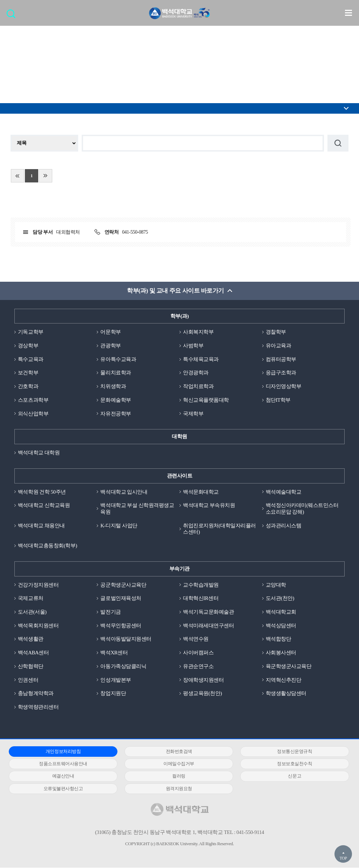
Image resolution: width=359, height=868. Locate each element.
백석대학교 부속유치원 (209, 506)
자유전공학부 (116, 414)
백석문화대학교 (201, 492)
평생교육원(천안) (202, 694)
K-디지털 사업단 (119, 526)
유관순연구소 (198, 667)
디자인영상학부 (284, 386)
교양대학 (276, 585)
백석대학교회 (281, 612)
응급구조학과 (281, 373)
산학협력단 (31, 667)
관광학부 (110, 346)
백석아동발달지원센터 (126, 639)
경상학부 (28, 346)
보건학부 (28, 373)
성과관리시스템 (284, 526)
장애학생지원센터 (203, 680)
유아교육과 (279, 346)
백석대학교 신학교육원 (44, 506)
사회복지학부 (198, 332)
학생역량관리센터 (38, 707)
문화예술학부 (116, 400)
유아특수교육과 (118, 359)
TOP (343, 858)
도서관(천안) (280, 599)
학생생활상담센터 (286, 694)
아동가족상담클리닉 (123, 667)
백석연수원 (196, 639)
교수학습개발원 (201, 585)
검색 (13, 16)
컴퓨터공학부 (281, 359)
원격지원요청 (175, 789)
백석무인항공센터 (121, 626)
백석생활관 (31, 639)
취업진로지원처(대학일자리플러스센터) (219, 529)
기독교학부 (31, 332)
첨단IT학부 (278, 400)
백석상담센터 (281, 626)
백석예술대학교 (284, 492)
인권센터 (28, 680)
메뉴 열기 (348, 13)
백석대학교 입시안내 (124, 492)
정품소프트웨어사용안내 (62, 764)
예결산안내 (62, 776)
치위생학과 (113, 386)
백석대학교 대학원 (39, 453)
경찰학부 (276, 332)
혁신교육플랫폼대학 (206, 400)
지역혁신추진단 (284, 680)
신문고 (289, 776)
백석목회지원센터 (38, 626)
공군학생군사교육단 (123, 585)
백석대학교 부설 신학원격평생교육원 (137, 509)
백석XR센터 (114, 653)
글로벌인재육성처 (121, 599)
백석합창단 (279, 639)
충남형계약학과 (36, 694)
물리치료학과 (116, 373)
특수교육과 (31, 359)
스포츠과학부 (33, 400)
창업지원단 (113, 694)
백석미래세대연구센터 (208, 626)
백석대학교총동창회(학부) (48, 546)
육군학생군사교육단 (289, 667)
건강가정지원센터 (38, 585)
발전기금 (110, 612)
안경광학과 (196, 373)
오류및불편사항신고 (62, 789)
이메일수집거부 (175, 764)
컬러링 (175, 776)
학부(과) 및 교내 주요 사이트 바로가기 (175, 291)
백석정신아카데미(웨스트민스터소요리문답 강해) (302, 509)
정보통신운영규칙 (289, 752)
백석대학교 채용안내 (41, 526)
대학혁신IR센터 (201, 599)
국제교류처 (31, 599)
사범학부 (193, 346)
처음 (18, 176)
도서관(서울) (32, 612)
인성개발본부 (116, 680)
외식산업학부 (33, 414)
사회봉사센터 (281, 653)
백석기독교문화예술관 (208, 612)
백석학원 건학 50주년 (42, 492)
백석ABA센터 (33, 653)
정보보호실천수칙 (289, 764)
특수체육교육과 (201, 359)
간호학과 (28, 386)
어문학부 (110, 332)
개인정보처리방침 (62, 752)
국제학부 (193, 414)
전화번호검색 (175, 752)
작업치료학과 (198, 386)
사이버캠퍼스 (198, 653)
